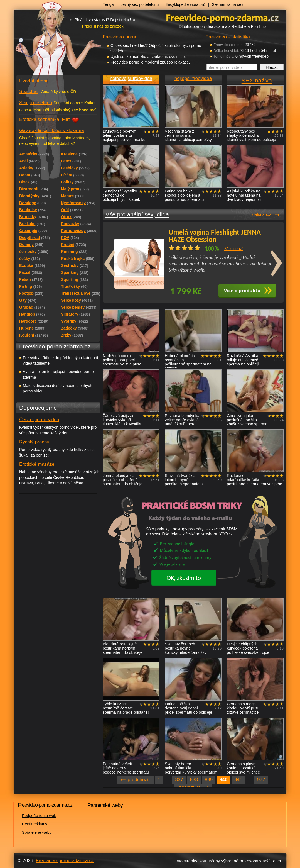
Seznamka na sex (228, 4)
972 (261, 780)
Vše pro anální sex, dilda (137, 214)
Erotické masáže (37, 464)
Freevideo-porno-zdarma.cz (65, 861)
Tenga (108, 4)
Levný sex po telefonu (139, 4)
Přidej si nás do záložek (103, 26)
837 (179, 780)
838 (194, 780)
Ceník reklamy (35, 824)
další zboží (262, 214)
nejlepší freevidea (193, 78)
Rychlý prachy (34, 442)
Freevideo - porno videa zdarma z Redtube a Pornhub (47, 42)
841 (238, 780)
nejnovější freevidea (131, 78)
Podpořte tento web (39, 816)
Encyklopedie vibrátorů (185, 4)
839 (209, 780)
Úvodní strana (34, 81)
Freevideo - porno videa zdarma (222, 18)
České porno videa (39, 420)
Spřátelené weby (37, 832)
